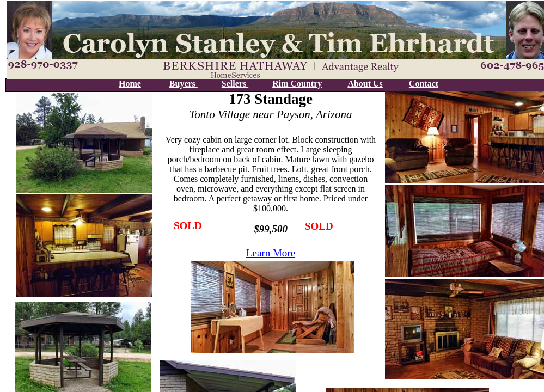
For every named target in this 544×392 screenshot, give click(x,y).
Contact (424, 84)
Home (130, 84)
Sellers (235, 84)
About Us (365, 84)
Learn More (271, 253)
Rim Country (297, 84)
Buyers (184, 84)
